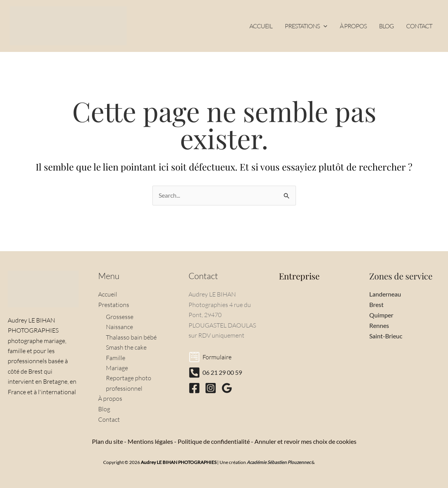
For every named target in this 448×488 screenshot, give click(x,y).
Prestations (114, 305)
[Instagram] (211, 389)
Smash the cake (126, 347)
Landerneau (385, 295)
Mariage (117, 368)
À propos (110, 398)
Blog (104, 409)
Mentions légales (150, 441)
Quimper (381, 315)
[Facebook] (194, 389)
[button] (323, 26)
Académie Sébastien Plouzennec (279, 462)
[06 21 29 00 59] (215, 373)
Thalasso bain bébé (131, 337)
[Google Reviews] (227, 389)
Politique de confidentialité (214, 441)
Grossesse (120, 317)
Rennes (379, 325)
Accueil (108, 295)
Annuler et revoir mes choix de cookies (305, 441)
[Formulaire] (210, 358)
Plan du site (107, 441)
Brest (376, 305)
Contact (109, 419)
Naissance (119, 327)
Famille (116, 358)
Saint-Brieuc (386, 335)
